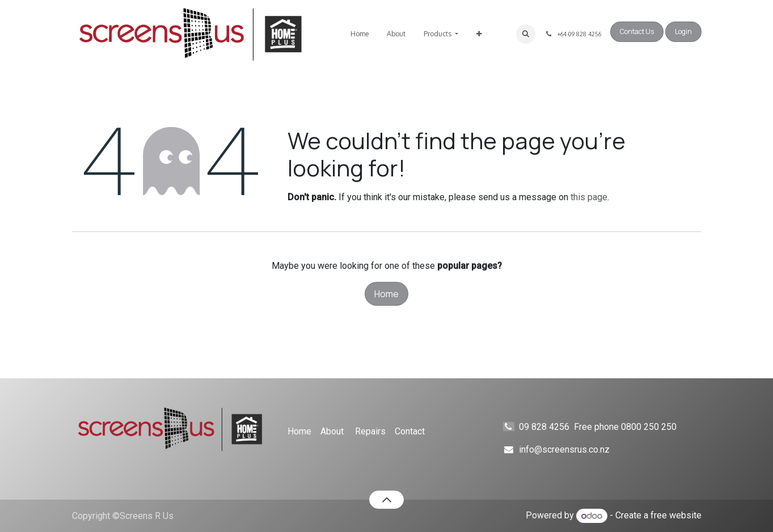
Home (386, 294)
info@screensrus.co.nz (564, 449)
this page (589, 197)
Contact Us (637, 31)
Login (683, 31)
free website (676, 516)
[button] (526, 34)
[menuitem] (360, 34)
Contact (410, 431)
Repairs (370, 431)
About (332, 431)
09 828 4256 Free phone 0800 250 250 (608, 427)
